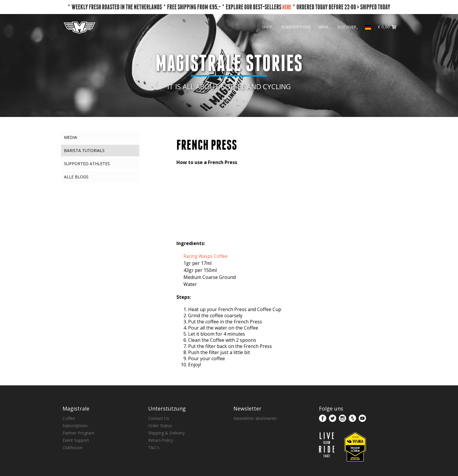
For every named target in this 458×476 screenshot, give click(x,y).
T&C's (154, 447)
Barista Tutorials (84, 150)
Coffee (69, 418)
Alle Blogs (76, 177)
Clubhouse (72, 447)
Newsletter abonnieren (255, 418)
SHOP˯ (268, 27)
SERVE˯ (324, 27)
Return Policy (161, 440)
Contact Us (159, 418)
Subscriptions (75, 426)
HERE (287, 7)
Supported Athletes (87, 164)
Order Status (160, 426)
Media (71, 137)
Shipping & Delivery (166, 433)
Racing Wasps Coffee (206, 256)
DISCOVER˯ (348, 27)
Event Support (76, 440)
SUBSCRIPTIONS (296, 27)
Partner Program (78, 433)
